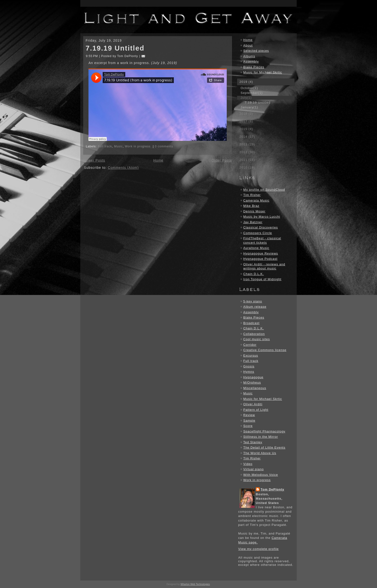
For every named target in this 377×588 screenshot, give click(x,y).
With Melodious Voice (261, 475)
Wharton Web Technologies (195, 584)
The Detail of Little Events (264, 448)
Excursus (251, 356)
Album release (255, 307)
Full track (105, 146)
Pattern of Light (256, 410)
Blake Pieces (254, 67)
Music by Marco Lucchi (262, 217)
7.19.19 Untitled (115, 48)
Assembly (251, 62)
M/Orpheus (252, 382)
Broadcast (251, 323)
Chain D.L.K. (254, 274)
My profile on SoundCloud (264, 190)
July (246, 98)
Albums (249, 56)
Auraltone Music (256, 248)
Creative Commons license (265, 350)
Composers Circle (258, 233)
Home (158, 160)
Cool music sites (257, 339)
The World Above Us (260, 453)
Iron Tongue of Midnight (262, 279)
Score (248, 426)
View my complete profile (258, 549)
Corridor (250, 345)
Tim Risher (252, 195)
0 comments (164, 146)
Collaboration (254, 334)
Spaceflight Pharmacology (264, 431)
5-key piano (253, 301)
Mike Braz (251, 206)
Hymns (249, 372)
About (248, 45)
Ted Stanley (253, 442)
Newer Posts (94, 160)
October (249, 88)
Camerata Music (256, 200)
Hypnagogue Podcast (260, 259)
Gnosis (249, 366)
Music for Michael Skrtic (263, 72)
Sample (249, 421)
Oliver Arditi (253, 404)
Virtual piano (254, 469)
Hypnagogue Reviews (261, 253)
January (249, 107)
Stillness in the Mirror (261, 437)
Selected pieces (256, 51)
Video (248, 464)
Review (249, 415)
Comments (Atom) (123, 168)
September (252, 93)
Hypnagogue (253, 377)
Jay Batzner (253, 222)
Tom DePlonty (272, 489)
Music (118, 146)
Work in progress (138, 146)
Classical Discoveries (261, 227)
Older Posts (222, 160)
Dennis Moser (254, 211)
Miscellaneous (255, 388)
